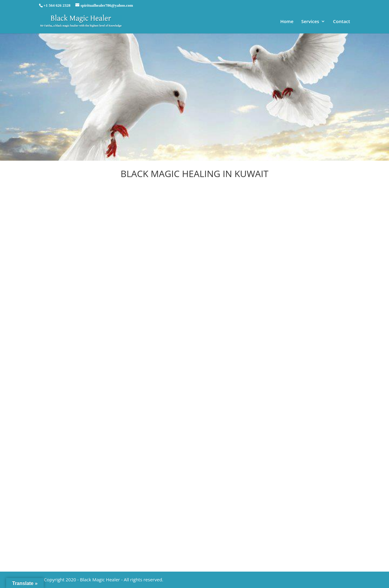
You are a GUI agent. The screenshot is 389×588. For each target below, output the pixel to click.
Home (287, 22)
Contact (342, 22)
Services (310, 22)
